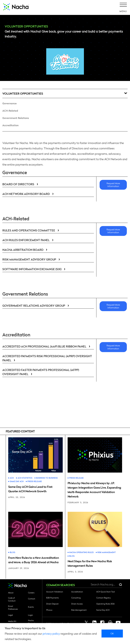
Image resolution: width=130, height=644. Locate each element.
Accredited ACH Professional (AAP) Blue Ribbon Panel (47, 346)
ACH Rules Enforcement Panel (29, 240)
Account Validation (55, 592)
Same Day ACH (17, 481)
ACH (12, 478)
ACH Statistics (25, 478)
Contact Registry (103, 598)
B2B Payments (52, 598)
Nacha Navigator (32, 622)
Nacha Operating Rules (81, 552)
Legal (10, 615)
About (11, 593)
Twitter (86, 623)
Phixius (49, 610)
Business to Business (47, 478)
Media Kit (12, 621)
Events (31, 607)
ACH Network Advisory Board (29, 194)
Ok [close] (112, 633)
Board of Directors (21, 184)
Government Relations (16, 118)
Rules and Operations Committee (31, 230)
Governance (10, 103)
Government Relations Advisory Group (36, 305)
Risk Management (107, 552)
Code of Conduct (12, 599)
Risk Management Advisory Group (32, 259)
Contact (32, 599)
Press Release (35, 481)
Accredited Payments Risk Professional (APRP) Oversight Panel (47, 358)
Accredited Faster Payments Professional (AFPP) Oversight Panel (41, 372)
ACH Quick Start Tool (106, 592)
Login (30, 615)
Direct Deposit (52, 604)
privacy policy (51, 633)
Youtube (118, 623)
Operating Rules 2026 (105, 604)
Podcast (110, 623)
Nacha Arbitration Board (25, 250)
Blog (13, 552)
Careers (31, 593)
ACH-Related (10, 111)
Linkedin (94, 623)
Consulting (76, 598)
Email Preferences (13, 607)
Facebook (102, 623)
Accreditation (10, 125)
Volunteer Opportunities (23, 93)
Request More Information (113, 185)
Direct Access (77, 604)
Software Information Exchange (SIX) (34, 269)
